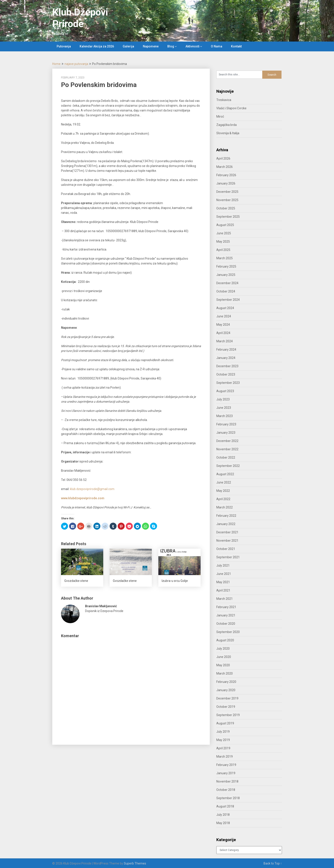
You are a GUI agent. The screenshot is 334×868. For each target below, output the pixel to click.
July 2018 (223, 815)
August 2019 (225, 723)
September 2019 (228, 715)
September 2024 (228, 300)
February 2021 (226, 607)
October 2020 (226, 624)
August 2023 (225, 391)
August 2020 (225, 640)
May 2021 (223, 582)
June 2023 (224, 408)
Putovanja (64, 46)
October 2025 (226, 208)
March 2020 (225, 673)
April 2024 (223, 333)
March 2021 (225, 599)
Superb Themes (135, 863)
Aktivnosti (192, 46)
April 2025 (223, 250)
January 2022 (226, 524)
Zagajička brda (226, 125)
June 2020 (224, 657)
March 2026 (225, 167)
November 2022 (227, 449)
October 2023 (226, 374)
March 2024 (225, 341)
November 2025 (227, 200)
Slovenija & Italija (228, 133)
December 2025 (227, 192)
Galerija (128, 46)
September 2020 (228, 632)
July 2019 (223, 732)
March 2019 (225, 757)
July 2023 (223, 399)
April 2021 (223, 590)
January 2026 (226, 183)
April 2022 (223, 499)
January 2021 (226, 615)
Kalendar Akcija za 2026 (97, 46)
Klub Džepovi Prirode (80, 18)
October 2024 (226, 291)
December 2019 (227, 698)
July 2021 (223, 565)
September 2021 (228, 557)
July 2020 (223, 649)
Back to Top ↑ (273, 863)
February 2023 (226, 424)
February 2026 (226, 175)
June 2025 (224, 233)
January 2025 (226, 275)
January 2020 (226, 690)
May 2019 (223, 740)
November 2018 (227, 781)
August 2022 (225, 474)
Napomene (151, 46)
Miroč (220, 117)
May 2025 (223, 242)
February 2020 (226, 682)
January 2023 (226, 433)
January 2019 (226, 773)
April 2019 (223, 748)
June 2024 (224, 316)
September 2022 (228, 466)
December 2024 (227, 283)
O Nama (217, 46)
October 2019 (226, 707)
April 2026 (223, 158)
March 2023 (225, 416)
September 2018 (228, 798)
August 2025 (225, 225)
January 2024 (226, 358)
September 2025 (228, 217)
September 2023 (228, 383)
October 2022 (226, 457)
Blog (171, 46)
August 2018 (225, 806)
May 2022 (223, 491)
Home (56, 64)
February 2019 (226, 765)
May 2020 (223, 665)
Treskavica (224, 100)
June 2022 (224, 482)
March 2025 (225, 258)
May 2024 (223, 325)
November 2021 (227, 541)
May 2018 (223, 823)
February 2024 (226, 350)
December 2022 (227, 441)
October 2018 (226, 790)
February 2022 (226, 516)
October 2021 (226, 549)
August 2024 (225, 308)
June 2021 (224, 574)
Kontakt (236, 46)
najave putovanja (76, 64)
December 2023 (227, 366)
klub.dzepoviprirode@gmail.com (92, 489)
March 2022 (225, 507)
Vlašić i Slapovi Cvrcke (231, 108)
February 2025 (226, 266)
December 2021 (227, 532)
